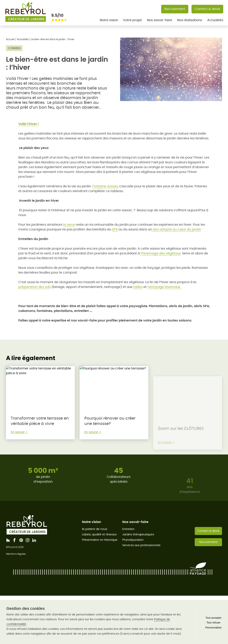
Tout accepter (213, 618)
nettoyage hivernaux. (165, 287)
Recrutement (175, 9)
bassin (113, 186)
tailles (138, 287)
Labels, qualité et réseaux (99, 534)
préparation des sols (35, 287)
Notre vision (109, 20)
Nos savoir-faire (160, 20)
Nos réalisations (190, 20)
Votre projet (132, 20)
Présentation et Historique (100, 540)
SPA (115, 229)
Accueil (10, 39)
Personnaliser (214, 628)
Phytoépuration (133, 540)
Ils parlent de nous (95, 529)
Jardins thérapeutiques (138, 534)
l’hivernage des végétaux (161, 253)
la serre (69, 225)
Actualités (215, 20)
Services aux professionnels (141, 545)
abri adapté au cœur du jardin (176, 229)
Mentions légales (16, 554)
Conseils (14, 48)
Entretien (128, 529)
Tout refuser (213, 623)
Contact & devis (207, 9)
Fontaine (99, 186)
